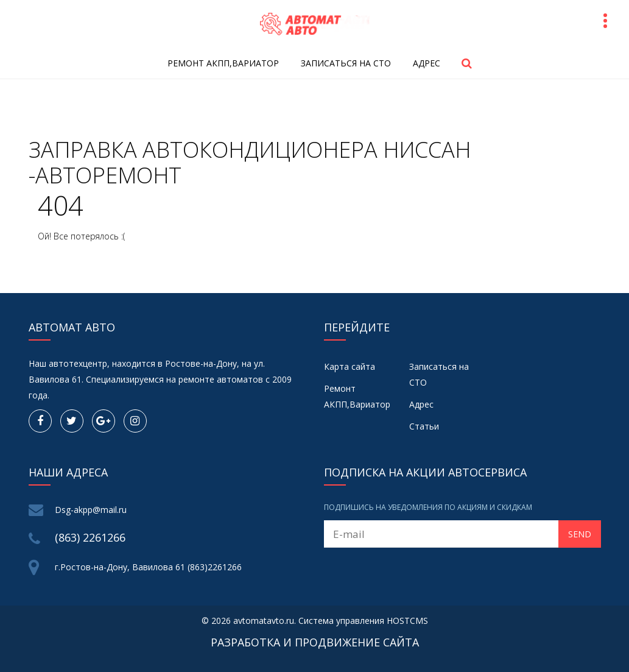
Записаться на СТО (346, 63)
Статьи (424, 426)
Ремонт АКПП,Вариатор (223, 63)
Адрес (427, 63)
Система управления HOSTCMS (363, 621)
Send (580, 534)
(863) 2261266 (90, 537)
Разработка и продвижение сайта (315, 642)
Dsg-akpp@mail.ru (91, 510)
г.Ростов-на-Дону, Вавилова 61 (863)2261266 (148, 567)
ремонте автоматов (221, 379)
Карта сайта (350, 366)
